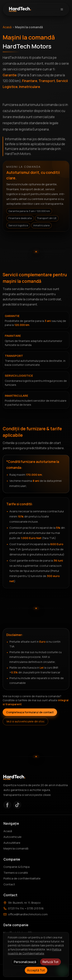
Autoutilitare (12, 843)
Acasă (7, 27)
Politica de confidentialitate (22, 878)
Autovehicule (12, 837)
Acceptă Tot (36, 970)
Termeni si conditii (16, 873)
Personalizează (25, 962)
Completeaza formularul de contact (30, 712)
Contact (9, 884)
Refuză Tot (50, 962)
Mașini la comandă (16, 848)
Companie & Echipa (17, 867)
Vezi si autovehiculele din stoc (25, 721)
